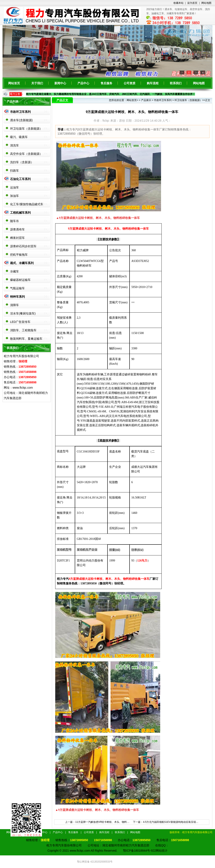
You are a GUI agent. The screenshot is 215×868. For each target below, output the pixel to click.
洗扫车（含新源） (22, 162)
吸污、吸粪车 (19, 137)
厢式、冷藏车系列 (22, 263)
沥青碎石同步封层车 (23, 246)
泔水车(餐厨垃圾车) (23, 313)
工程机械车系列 (20, 213)
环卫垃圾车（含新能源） (26, 129)
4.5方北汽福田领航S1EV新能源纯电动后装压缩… (171, 822)
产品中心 (83, 83)
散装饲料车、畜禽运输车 (26, 339)
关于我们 (37, 83)
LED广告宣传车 (20, 322)
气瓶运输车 (17, 288)
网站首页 (14, 83)
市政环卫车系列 (20, 112)
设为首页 (192, 3)
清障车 (14, 305)
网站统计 (162, 851)
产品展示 (146, 100)
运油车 (14, 187)
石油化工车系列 (20, 179)
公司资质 (130, 83)
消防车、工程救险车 (23, 330)
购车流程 (153, 83)
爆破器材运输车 (20, 280)
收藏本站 (178, 3)
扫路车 (14, 171)
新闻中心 (60, 83)
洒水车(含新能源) (21, 120)
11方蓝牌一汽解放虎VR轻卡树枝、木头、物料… (102, 822)
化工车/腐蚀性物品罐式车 (27, 204)
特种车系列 (17, 297)
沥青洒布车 (17, 229)
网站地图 (206, 3)
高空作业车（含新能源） (26, 154)
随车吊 (14, 221)
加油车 (14, 196)
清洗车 (14, 145)
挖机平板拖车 (19, 255)
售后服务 (106, 83)
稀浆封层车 (17, 238)
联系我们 (176, 83)
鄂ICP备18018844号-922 (139, 851)
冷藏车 (14, 271)
